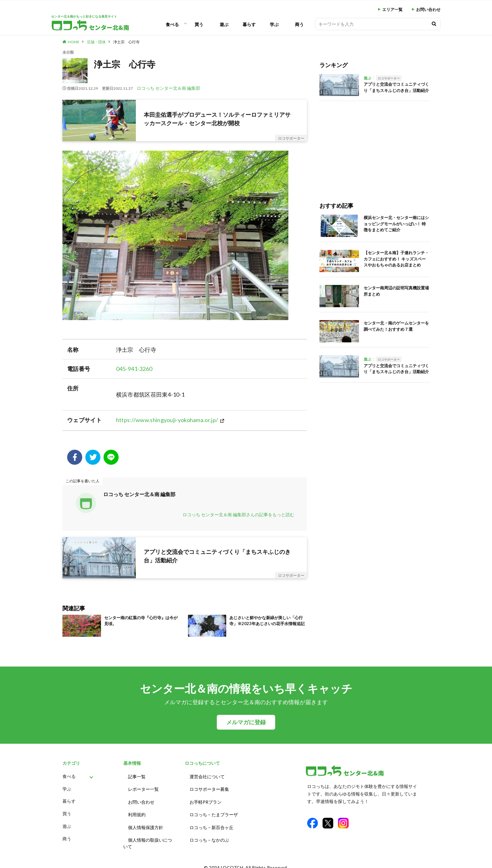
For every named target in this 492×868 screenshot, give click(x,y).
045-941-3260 (134, 369)
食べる (172, 24)
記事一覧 (137, 776)
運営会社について (207, 776)
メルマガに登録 (246, 722)
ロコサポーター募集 (209, 788)
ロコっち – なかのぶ (209, 834)
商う (299, 24)
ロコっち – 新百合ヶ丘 (211, 822)
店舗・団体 (96, 42)
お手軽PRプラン (206, 799)
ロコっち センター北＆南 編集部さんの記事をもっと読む (238, 514)
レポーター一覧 (143, 788)
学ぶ (274, 24)
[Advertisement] (374, 145)
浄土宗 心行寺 (126, 42)
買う (199, 24)
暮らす (249, 24)
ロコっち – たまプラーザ (214, 811)
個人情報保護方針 (146, 822)
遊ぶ (224, 24)
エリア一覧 (392, 10)
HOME (74, 42)
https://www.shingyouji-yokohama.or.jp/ (167, 420)
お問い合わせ (428, 10)
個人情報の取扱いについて (148, 837)
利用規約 (137, 811)
